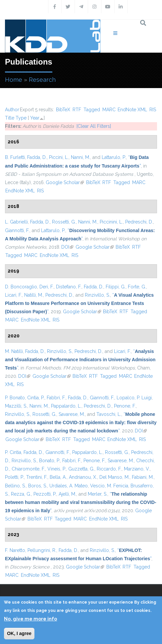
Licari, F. (13, 295)
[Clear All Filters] (94, 126)
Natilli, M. (34, 295)
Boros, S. (38, 486)
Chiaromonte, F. (28, 469)
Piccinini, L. (111, 222)
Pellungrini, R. (42, 550)
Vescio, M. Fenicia (109, 486)
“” (79, 303)
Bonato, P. (50, 461)
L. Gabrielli (16, 222)
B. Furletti (15, 157)
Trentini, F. (37, 477)
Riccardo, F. (109, 469)
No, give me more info (30, 619)
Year (35, 118)
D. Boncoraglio (21, 287)
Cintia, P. (36, 398)
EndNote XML (132, 110)
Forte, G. (137, 287)
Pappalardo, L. (66, 406)
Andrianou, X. (83, 477)
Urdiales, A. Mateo (69, 486)
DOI (67, 247)
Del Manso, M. (114, 477)
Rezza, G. (21, 494)
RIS (153, 110)
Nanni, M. (81, 157)
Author (12, 110)
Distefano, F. (69, 287)
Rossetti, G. (64, 222)
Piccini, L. (59, 157)
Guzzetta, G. (81, 469)
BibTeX (63, 110)
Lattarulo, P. (114, 157)
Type (21, 118)
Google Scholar (65, 182)
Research (42, 80)
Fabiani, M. (143, 477)
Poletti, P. (14, 477)
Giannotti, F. (17, 230)
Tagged (92, 110)
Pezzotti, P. (45, 494)
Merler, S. (98, 494)
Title (10, 118)
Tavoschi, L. (109, 414)
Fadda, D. (37, 157)
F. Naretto (15, 550)
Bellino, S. (15, 486)
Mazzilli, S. (16, 406)
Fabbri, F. (56, 398)
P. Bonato (15, 398)
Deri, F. (47, 287)
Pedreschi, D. (139, 222)
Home (14, 80)
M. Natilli (14, 351)
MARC (109, 110)
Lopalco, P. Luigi (134, 398)
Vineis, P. (57, 469)
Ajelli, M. (67, 494)
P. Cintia (13, 452)
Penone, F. (125, 406)
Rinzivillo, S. (97, 295)
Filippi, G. (116, 287)
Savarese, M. (72, 414)
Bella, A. (58, 477)
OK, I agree (19, 633)
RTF (77, 110)
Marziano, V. (137, 469)
